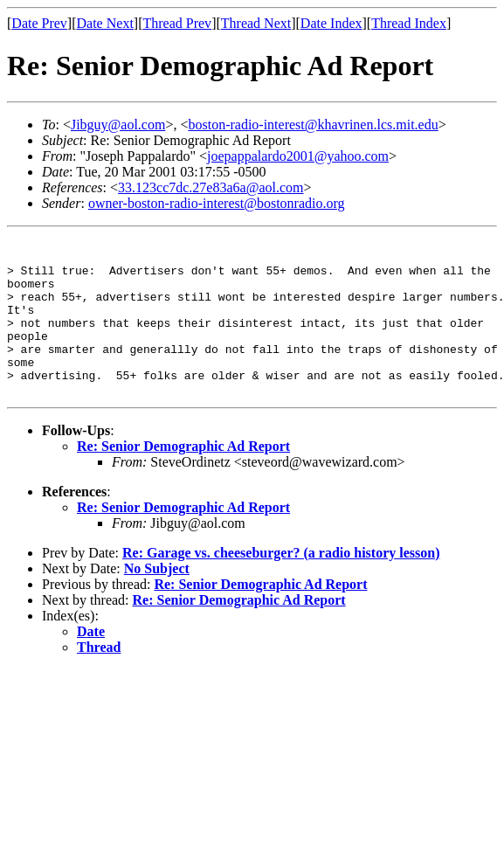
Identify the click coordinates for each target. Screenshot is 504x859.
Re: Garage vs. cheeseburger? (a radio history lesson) (281, 584)
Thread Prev (177, 23)
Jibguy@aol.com (118, 125)
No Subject (157, 600)
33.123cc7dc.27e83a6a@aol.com (211, 187)
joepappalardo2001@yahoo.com (298, 156)
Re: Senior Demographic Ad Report (183, 478)
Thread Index (409, 23)
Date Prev (39, 23)
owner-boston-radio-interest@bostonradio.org (217, 203)
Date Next (105, 23)
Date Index (331, 23)
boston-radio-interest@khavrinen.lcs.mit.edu (313, 125)
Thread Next (256, 23)
